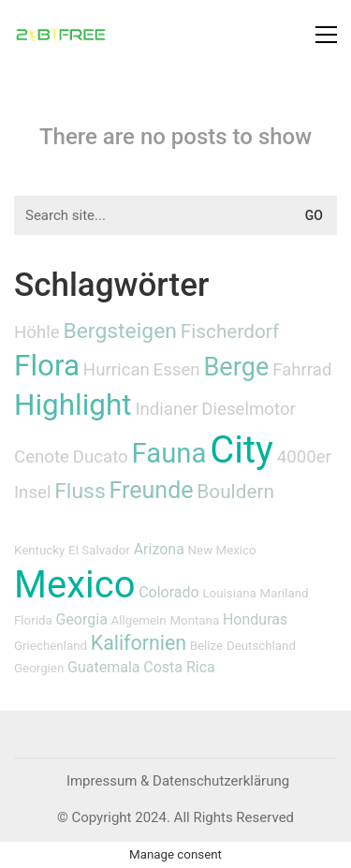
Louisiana (229, 593)
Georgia (81, 619)
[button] (326, 35)
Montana (194, 620)
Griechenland (51, 646)
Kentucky (39, 550)
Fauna (168, 453)
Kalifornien (139, 643)
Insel (32, 493)
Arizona (159, 549)
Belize (206, 646)
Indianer (166, 409)
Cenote (42, 457)
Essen (177, 370)
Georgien (39, 668)
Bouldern (235, 492)
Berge (236, 367)
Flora (47, 366)
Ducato (101, 457)
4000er (304, 457)
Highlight (73, 405)
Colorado (169, 592)
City (241, 450)
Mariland (285, 593)
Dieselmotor (249, 409)
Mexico (74, 585)
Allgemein (139, 620)
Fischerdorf (230, 331)
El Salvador (99, 550)
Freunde (151, 490)
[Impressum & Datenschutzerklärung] (178, 782)
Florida (33, 620)
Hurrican (117, 370)
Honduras (255, 619)
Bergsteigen (120, 331)
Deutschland (261, 646)
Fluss (80, 491)
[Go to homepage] (61, 35)
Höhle (37, 332)
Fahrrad (302, 370)
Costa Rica (179, 667)
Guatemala (103, 667)
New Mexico (222, 550)
